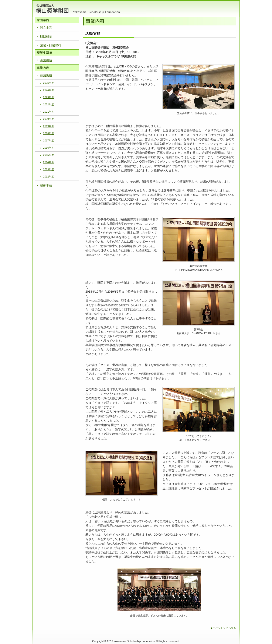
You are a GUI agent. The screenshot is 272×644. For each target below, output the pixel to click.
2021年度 (49, 112)
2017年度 (49, 141)
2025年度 (49, 83)
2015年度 (49, 155)
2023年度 (49, 97)
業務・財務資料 (51, 45)
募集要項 (46, 60)
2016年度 (49, 148)
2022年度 (49, 105)
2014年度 (49, 162)
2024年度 (49, 90)
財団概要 (46, 36)
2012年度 (49, 177)
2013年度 (49, 169)
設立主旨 (46, 28)
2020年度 (49, 119)
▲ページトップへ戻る (223, 628)
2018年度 (49, 133)
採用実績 (46, 75)
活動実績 (46, 186)
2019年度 (49, 126)
